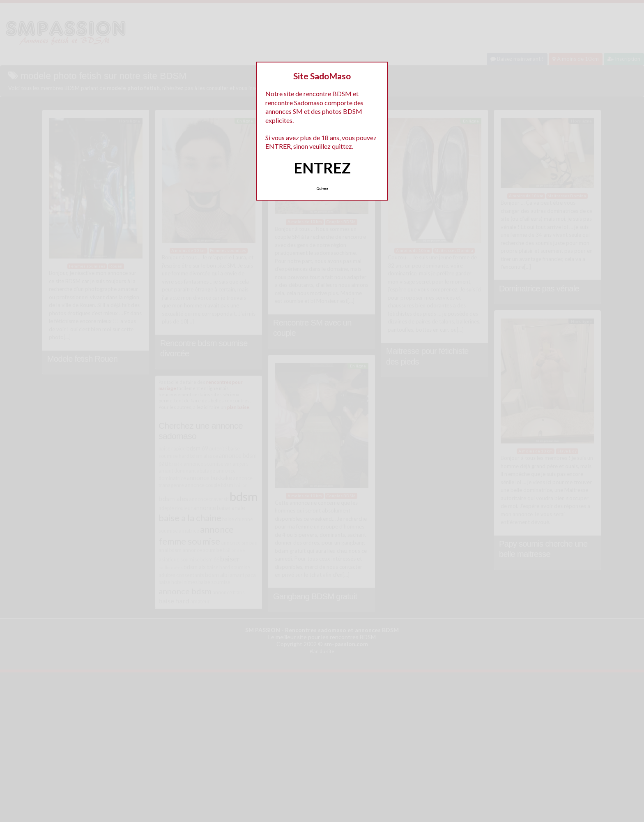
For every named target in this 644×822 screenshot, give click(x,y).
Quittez (322, 189)
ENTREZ (322, 168)
